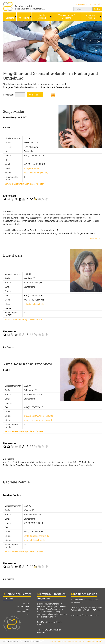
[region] (52, 41)
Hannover (48, 612)
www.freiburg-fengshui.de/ (36, 173)
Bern (44, 622)
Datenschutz (73, 641)
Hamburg (46, 604)
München (54, 604)
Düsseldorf (62, 606)
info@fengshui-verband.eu (88, 615)
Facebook (93, 4)
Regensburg (42, 617)
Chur (48, 622)
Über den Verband (42, 17)
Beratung (10, 18)
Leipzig (61, 609)
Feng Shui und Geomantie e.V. (30, 9)
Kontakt (82, 641)
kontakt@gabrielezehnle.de (36, 536)
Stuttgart (54, 606)
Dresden (41, 612)
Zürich (59, 622)
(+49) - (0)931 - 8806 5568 (91, 607)
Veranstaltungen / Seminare (66, 17)
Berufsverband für (24, 6)
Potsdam (63, 614)
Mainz (56, 614)
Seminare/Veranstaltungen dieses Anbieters (25, 184)
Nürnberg (56, 612)
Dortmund (41, 609)
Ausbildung (24, 18)
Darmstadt (52, 617)
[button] (7, 41)
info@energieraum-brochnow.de (38, 416)
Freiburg (50, 614)
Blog (100, 4)
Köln (60, 604)
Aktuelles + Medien (91, 17)
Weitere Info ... (95, 238)
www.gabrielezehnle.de (34, 540)
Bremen (54, 609)
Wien (39, 625)
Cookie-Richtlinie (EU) (94, 641)
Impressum (62, 641)
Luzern (53, 622)
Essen (48, 609)
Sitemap (53, 641)
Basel (39, 622)
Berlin (40, 604)
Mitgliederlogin (81, 4)
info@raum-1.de (31, 168)
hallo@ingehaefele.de (34, 304)
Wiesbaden (42, 614)
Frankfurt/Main (44, 606)
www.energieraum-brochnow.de (38, 420)
